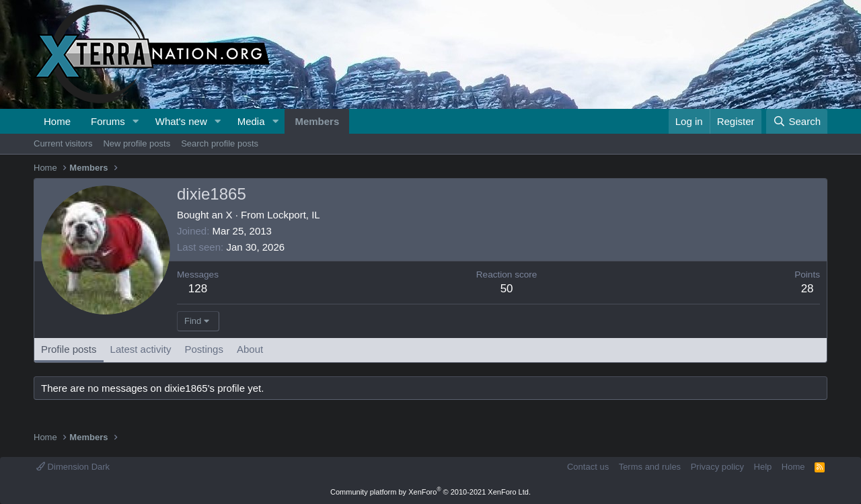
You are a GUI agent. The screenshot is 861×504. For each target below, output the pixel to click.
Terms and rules (650, 467)
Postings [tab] (204, 349)
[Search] (797, 121)
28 (808, 289)
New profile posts (137, 143)
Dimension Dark (73, 467)
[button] (136, 121)
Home (57, 121)
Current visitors (63, 143)
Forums (108, 121)
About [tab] (250, 349)
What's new (181, 121)
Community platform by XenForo (430, 492)
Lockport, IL (293, 215)
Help (763, 467)
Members (317, 121)
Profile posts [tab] (69, 349)
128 (198, 289)
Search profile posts (220, 143)
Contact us (588, 467)
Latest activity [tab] (141, 349)
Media (251, 121)
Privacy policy (717, 467)
